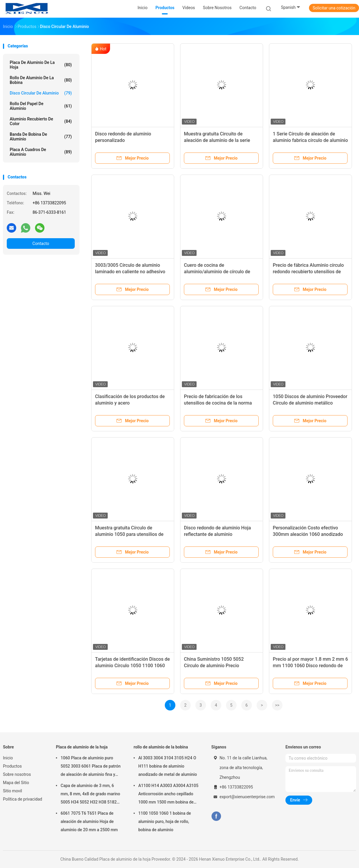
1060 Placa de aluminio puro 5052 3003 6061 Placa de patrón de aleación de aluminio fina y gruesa (91, 767)
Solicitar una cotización (334, 8)
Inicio (8, 758)
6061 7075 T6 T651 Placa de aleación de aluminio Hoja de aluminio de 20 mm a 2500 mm (89, 821)
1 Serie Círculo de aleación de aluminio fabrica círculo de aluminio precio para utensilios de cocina (310, 140)
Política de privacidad (23, 799)
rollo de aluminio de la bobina (41, 80)
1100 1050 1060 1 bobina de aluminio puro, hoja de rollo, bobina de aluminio (165, 821)
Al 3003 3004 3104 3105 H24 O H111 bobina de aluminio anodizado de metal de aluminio (168, 766)
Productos (12, 766)
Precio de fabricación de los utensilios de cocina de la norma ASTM (218, 403)
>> (277, 705)
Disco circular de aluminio (41, 93)
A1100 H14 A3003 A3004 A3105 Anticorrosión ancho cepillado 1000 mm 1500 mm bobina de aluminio (168, 795)
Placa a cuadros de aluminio (41, 152)
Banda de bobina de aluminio (41, 137)
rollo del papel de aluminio (41, 106)
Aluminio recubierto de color (41, 121)
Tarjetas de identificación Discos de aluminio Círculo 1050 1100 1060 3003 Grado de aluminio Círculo (132, 666)
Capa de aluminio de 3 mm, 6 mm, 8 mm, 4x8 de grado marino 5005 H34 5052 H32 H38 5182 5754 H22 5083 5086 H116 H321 (91, 795)
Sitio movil (13, 791)
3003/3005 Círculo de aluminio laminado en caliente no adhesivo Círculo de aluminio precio (130, 272)
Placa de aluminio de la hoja (41, 65)
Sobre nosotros (17, 774)
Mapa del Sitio (16, 783)
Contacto (41, 243)
